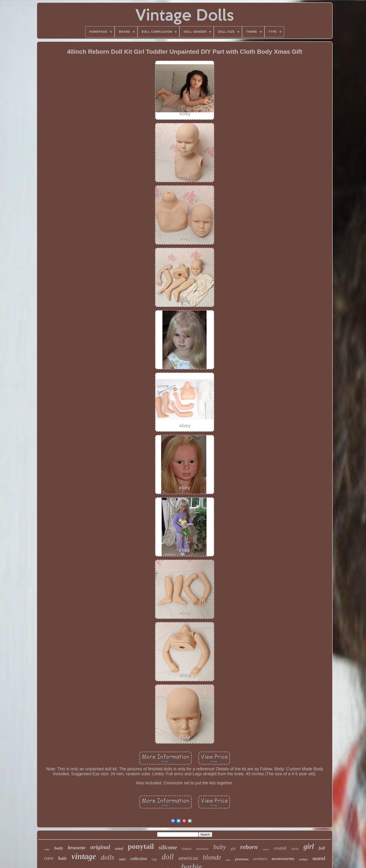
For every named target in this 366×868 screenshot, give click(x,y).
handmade (202, 849)
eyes (228, 860)
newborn (260, 859)
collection (139, 859)
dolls (107, 857)
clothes (266, 849)
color (47, 849)
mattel (319, 858)
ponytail (141, 846)
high (154, 859)
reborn (249, 847)
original (100, 847)
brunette (77, 848)
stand (119, 848)
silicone (168, 847)
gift (233, 849)
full (322, 848)
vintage (84, 856)
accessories (283, 859)
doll (168, 857)
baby (220, 847)
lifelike (295, 849)
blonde (212, 857)
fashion (187, 849)
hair (62, 858)
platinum (242, 859)
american (188, 858)
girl (309, 846)
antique (304, 859)
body (59, 848)
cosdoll (280, 848)
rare (49, 858)
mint (122, 859)
